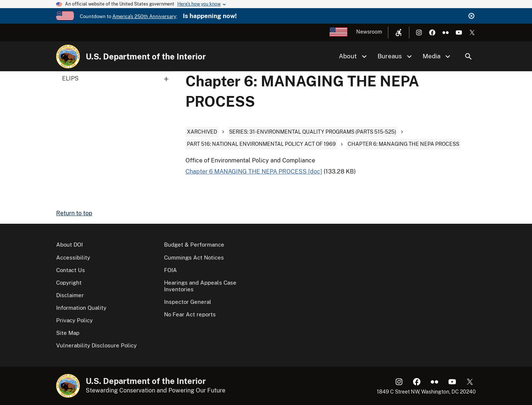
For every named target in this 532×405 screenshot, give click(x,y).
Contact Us (71, 270)
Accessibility (73, 258)
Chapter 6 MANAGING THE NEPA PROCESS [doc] (254, 171)
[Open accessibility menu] (399, 32)
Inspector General (188, 302)
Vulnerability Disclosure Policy (96, 345)
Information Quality (81, 308)
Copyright (69, 283)
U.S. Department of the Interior (146, 56)
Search (468, 56)
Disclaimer (70, 295)
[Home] (68, 56)
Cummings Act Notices (194, 258)
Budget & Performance (194, 245)
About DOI (69, 245)
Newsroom (369, 32)
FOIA (170, 270)
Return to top (74, 213)
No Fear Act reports (190, 314)
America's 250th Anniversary (144, 16)
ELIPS (118, 79)
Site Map (68, 333)
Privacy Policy (74, 320)
